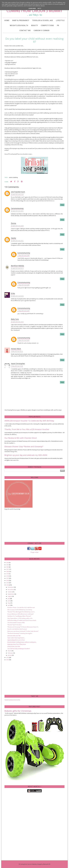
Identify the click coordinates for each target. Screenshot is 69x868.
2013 (8, 657)
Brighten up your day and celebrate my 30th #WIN (26, 455)
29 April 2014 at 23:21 (17, 241)
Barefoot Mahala (17, 266)
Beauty (35, 25)
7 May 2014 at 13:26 (17, 366)
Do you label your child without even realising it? (21, 614)
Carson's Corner (42, 30)
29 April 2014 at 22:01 (17, 211)
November (11, 590)
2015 (8, 583)
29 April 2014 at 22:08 (17, 226)
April (9, 605)
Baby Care (15, 319)
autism (11, 177)
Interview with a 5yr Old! (14, 636)
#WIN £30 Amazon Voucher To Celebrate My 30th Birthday (29, 421)
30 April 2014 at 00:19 (17, 268)
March (10, 651)
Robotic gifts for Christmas (18, 711)
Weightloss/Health (19, 25)
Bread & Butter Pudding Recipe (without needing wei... (22, 642)
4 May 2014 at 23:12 (17, 351)
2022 (8, 567)
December (11, 587)
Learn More (32, 8)
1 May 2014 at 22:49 (23, 311)
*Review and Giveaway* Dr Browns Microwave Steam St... (23, 627)
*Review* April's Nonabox (15, 625)
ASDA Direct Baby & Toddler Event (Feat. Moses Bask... (22, 620)
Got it (39, 8)
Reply (62, 205)
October (10, 592)
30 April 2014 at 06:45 (17, 296)
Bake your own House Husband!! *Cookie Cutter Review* (23, 631)
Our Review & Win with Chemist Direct (21, 438)
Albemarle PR (47, 864)
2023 (8, 565)
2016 (8, 580)
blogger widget (34, 552)
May (9, 603)
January (10, 655)
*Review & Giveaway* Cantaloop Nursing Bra (20, 633)
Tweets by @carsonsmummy (12, 700)
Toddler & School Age (43, 20)
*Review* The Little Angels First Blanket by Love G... (21, 612)
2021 (8, 569)
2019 (8, 574)
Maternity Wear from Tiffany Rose (17, 644)
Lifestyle (60, 20)
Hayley (13, 238)
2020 (8, 571)
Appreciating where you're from (16, 640)
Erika (13, 293)
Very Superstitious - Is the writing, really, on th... (20, 618)
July (9, 599)
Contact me (25, 30)
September (11, 594)
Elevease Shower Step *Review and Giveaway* (24, 446)
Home (7, 20)
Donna (13, 223)
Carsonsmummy (17, 208)
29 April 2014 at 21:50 (17, 194)
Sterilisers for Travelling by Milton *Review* (19, 616)
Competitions (47, 25)
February (10, 653)
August (10, 596)
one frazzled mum (18, 192)
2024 (8, 562)
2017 (8, 578)
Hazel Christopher (18, 364)
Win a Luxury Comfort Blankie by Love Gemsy (20, 610)
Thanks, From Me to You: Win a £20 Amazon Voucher (27, 429)
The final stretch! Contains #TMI (16, 623)
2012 (8, 660)
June (9, 601)
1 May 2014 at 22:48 (23, 255)
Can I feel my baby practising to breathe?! (19, 649)
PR (58, 25)
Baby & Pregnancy (21, 20)
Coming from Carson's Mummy (28, 864)
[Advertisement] (18, 526)
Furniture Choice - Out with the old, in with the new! (21, 608)
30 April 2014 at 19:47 (17, 322)
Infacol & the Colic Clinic (14, 646)
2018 (8, 576)
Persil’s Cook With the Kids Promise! (17, 629)
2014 (8, 585)
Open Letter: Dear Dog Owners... (16, 638)
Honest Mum (16, 349)
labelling (15, 177)
